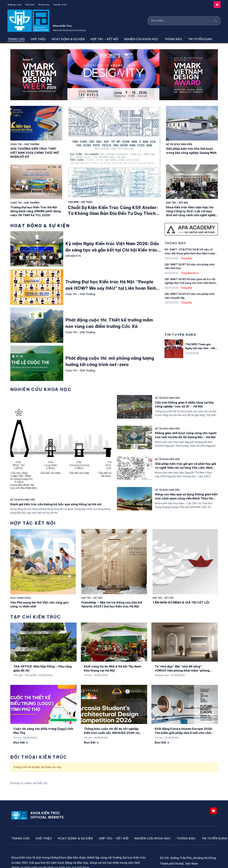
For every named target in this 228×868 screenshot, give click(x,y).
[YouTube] (217, 5)
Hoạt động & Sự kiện (68, 39)
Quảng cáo (15, 5)
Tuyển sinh (60, 5)
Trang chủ (16, 39)
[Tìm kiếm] (182, 21)
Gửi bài (30, 5)
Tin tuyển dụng (200, 39)
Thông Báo (173, 39)
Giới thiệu (38, 39)
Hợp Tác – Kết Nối (104, 39)
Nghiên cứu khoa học (141, 39)
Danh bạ (44, 5)
